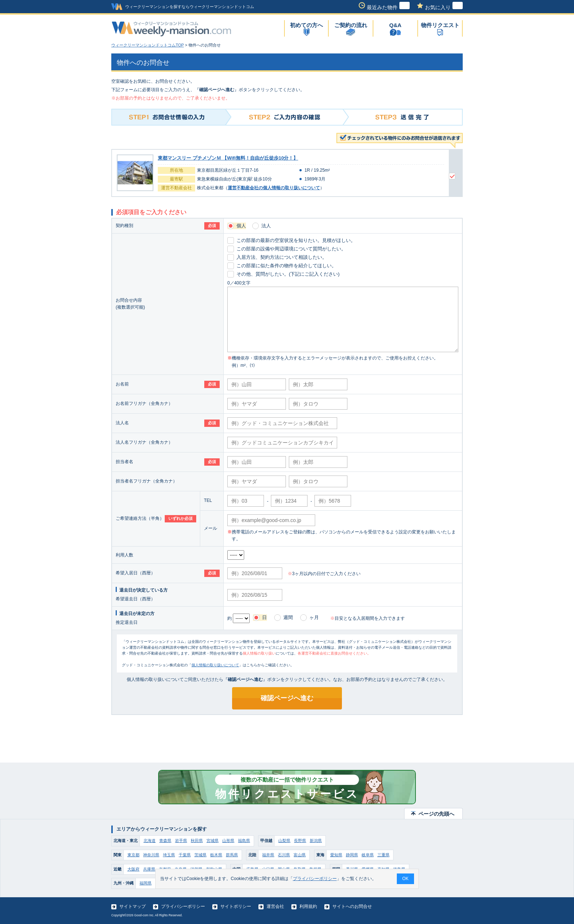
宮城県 (213, 841)
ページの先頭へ (436, 814)
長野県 (300, 841)
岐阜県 (368, 855)
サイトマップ (133, 906)
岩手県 (181, 841)
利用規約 (308, 906)
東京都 (133, 855)
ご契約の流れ (351, 25)
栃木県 (216, 855)
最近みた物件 (388, 7)
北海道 (150, 841)
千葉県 (185, 855)
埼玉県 (169, 855)
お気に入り (444, 7)
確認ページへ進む (287, 698)
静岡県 (352, 855)
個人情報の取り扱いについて (215, 665)
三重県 (383, 855)
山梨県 (284, 841)
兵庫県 (149, 869)
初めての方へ (306, 25)
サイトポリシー (236, 906)
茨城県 (200, 855)
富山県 (300, 855)
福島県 (244, 841)
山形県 (228, 841)
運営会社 (275, 906)
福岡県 (146, 883)
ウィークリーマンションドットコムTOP (148, 45)
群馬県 (232, 855)
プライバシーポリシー (183, 906)
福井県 (268, 855)
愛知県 (336, 855)
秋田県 (197, 841)
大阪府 (133, 869)
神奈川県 (151, 855)
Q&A (395, 25)
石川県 (284, 855)
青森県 (165, 841)
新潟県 (316, 841)
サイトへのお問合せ (352, 906)
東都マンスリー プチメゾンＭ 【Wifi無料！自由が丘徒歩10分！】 (228, 158)
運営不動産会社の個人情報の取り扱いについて (274, 188)
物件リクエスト (440, 25)
